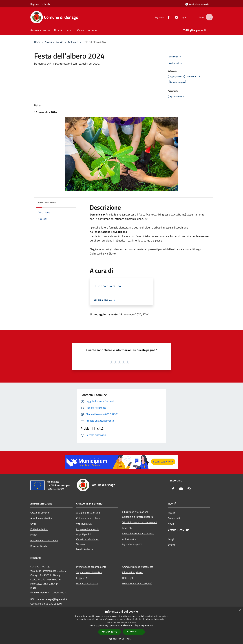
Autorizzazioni (130, 539)
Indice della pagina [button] (47, 202)
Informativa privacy (132, 572)
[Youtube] (174, 17)
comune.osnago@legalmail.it (51, 599)
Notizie (59, 42)
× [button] (240, 610)
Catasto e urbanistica (87, 539)
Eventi (171, 545)
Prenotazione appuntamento (91, 567)
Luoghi (172, 539)
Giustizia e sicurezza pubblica (137, 517)
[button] (122, 639)
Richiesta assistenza (87, 583)
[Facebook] (166, 17)
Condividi (175, 57)
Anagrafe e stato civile (88, 513)
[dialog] (122, 626)
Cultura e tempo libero (88, 518)
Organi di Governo (40, 513)
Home (37, 42)
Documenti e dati (39, 546)
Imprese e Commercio (88, 529)
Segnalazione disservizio (89, 572)
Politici (34, 535)
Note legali (128, 578)
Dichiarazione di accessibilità (137, 583)
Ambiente (73, 42)
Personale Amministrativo (44, 540)
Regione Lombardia (40, 4)
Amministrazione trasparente (138, 567)
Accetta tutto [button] (110, 632)
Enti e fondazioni (39, 529)
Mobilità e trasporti (86, 549)
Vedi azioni (176, 63)
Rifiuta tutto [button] (134, 632)
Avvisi (171, 524)
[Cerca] (209, 17)
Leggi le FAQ (83, 578)
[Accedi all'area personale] (197, 4)
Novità (48, 42)
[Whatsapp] (181, 17)
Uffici (33, 524)
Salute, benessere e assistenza (138, 533)
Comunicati (174, 518)
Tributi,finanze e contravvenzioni (139, 522)
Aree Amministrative (41, 518)
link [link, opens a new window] (151, 625)
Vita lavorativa (84, 524)
